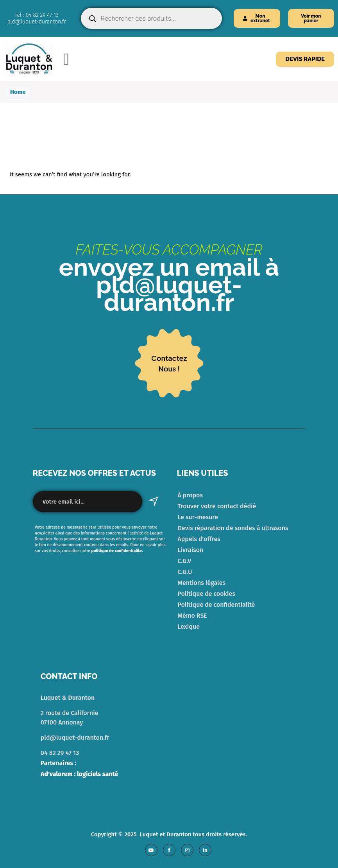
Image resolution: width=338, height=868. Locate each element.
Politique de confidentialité (216, 605)
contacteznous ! (169, 363)
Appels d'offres (199, 539)
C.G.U (185, 572)
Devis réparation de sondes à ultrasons (233, 528)
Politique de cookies (207, 594)
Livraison (191, 550)
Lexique (189, 627)
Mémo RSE (192, 616)
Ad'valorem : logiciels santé (80, 774)
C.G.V (185, 561)
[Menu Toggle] (66, 59)
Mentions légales (202, 583)
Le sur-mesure (198, 517)
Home (18, 92)
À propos (190, 495)
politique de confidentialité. (116, 551)
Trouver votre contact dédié (217, 506)
